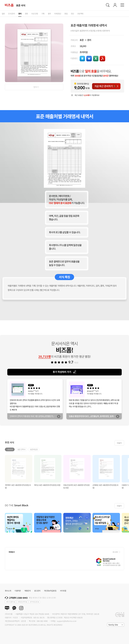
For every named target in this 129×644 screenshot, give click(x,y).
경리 (89, 40)
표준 (82, 40)
